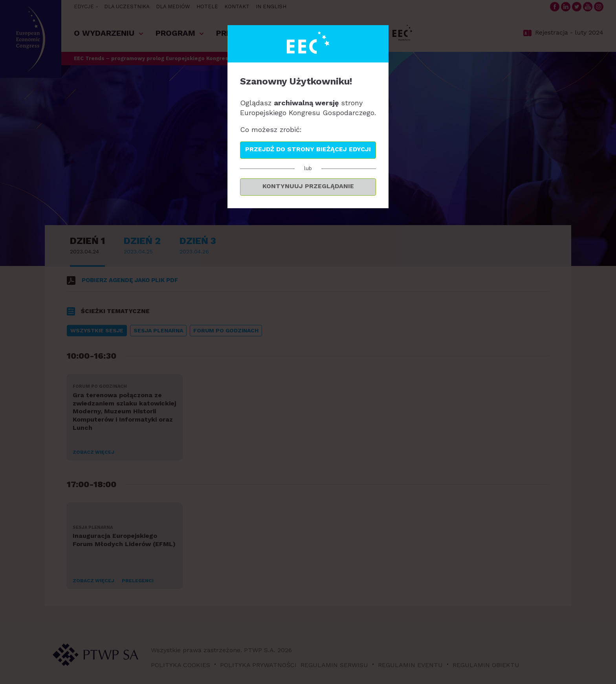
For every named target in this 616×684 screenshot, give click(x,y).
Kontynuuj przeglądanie (308, 186)
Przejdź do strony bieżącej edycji (308, 149)
